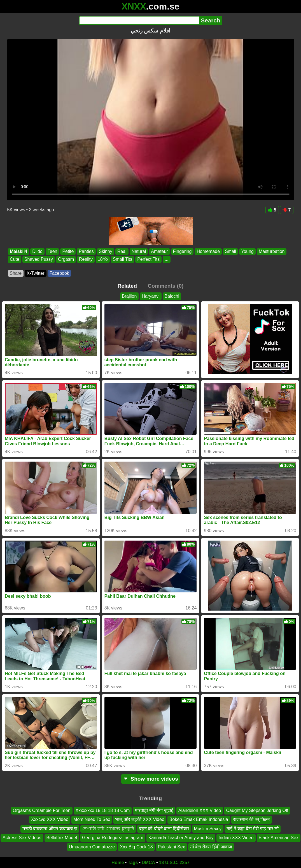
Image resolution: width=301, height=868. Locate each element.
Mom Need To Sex (92, 820)
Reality (86, 260)
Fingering (182, 251)
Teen (52, 251)
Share (16, 273)
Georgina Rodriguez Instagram (113, 838)
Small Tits (122, 260)
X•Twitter (35, 273)
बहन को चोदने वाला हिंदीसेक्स (164, 829)
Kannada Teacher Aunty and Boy (181, 838)
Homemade (208, 251)
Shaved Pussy (38, 260)
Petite (68, 251)
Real (122, 251)
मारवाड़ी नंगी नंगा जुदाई (154, 810)
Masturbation (271, 251)
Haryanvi (151, 296)
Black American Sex (279, 838)
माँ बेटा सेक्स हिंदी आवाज (211, 847)
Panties (86, 251)
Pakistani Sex (172, 847)
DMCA (148, 863)
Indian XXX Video (236, 838)
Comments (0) (165, 286)
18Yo (102, 260)
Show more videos (151, 779)
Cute (15, 260)
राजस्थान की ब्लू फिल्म (252, 820)
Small (230, 251)
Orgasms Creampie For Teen (42, 810)
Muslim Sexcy (208, 829)
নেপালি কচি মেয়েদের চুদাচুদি (108, 829)
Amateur (159, 251)
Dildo (37, 251)
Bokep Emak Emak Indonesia (199, 820)
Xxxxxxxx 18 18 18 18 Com (103, 810)
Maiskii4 (18, 251)
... (166, 260)
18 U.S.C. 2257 (174, 863)
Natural (139, 251)
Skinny (105, 251)
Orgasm (66, 260)
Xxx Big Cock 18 (136, 847)
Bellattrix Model (62, 838)
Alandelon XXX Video (200, 810)
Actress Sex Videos (22, 838)
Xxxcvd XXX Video (50, 820)
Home (118, 863)
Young (247, 251)
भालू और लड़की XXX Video (140, 820)
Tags (133, 863)
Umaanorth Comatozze (92, 847)
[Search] (139, 20)
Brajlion (129, 296)
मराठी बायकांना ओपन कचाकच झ (50, 829)
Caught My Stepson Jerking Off (257, 810)
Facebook (59, 273)
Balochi (172, 296)
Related (127, 286)
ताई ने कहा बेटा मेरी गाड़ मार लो (253, 829)
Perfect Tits (148, 260)
